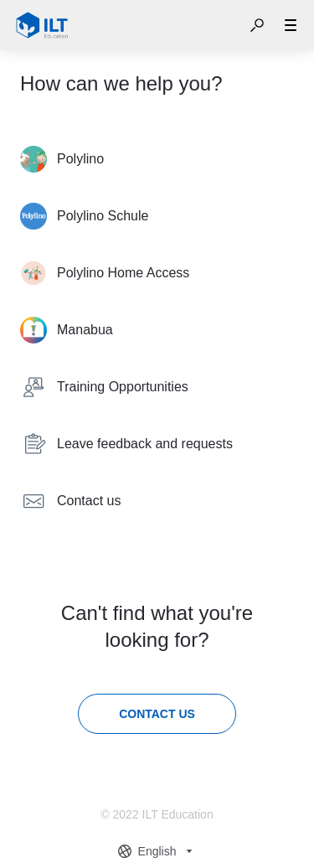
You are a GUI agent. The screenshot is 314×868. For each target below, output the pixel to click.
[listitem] (157, 159)
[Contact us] (157, 714)
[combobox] (157, 851)
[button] (257, 25)
